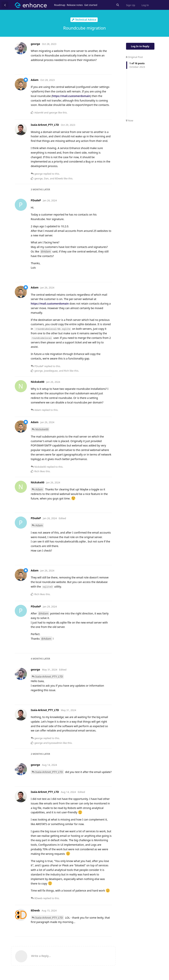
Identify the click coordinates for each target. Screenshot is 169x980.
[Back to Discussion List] (5, 5)
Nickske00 (42, 429)
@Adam (46, 251)
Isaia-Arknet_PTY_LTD (49, 676)
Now (130, 120)
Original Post (134, 57)
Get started (91, 5)
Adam (39, 489)
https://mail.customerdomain (71, 96)
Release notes (75, 5)
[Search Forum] (117, 5)
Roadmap (60, 5)
